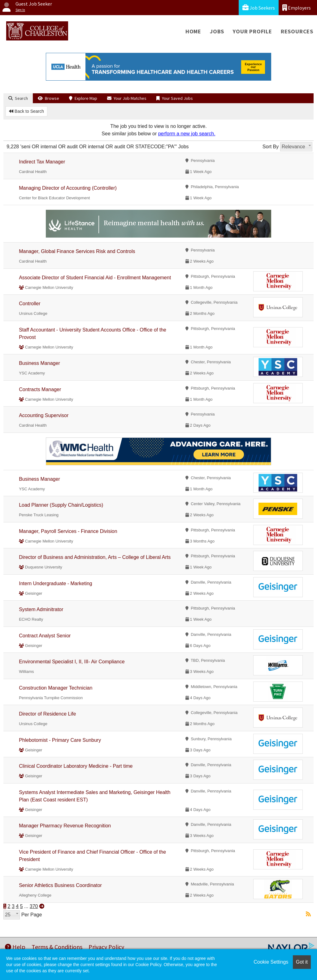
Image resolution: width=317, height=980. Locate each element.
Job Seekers (259, 8)
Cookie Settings (271, 962)
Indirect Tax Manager (42, 162)
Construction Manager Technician (56, 688)
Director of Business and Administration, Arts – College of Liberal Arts (95, 557)
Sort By (271, 147)
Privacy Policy (106, 947)
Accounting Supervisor (44, 415)
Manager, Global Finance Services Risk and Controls (77, 251)
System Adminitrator (41, 609)
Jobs (217, 31)
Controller (30, 304)
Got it (302, 962)
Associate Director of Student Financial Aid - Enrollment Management (95, 278)
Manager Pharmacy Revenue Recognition (65, 826)
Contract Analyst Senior (45, 636)
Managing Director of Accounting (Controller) (68, 188)
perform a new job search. (187, 134)
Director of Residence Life (47, 714)
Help (15, 947)
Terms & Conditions (57, 947)
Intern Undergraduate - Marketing (56, 583)
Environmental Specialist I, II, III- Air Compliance (72, 662)
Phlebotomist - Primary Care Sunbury (60, 740)
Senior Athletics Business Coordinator (60, 885)
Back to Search (26, 111)
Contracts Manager (40, 389)
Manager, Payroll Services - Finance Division (68, 531)
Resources (297, 31)
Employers (297, 8)
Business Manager (39, 363)
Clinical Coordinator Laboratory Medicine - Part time (76, 766)
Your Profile (252, 31)
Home (193, 31)
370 (34, 906)
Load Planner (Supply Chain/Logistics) (61, 505)
